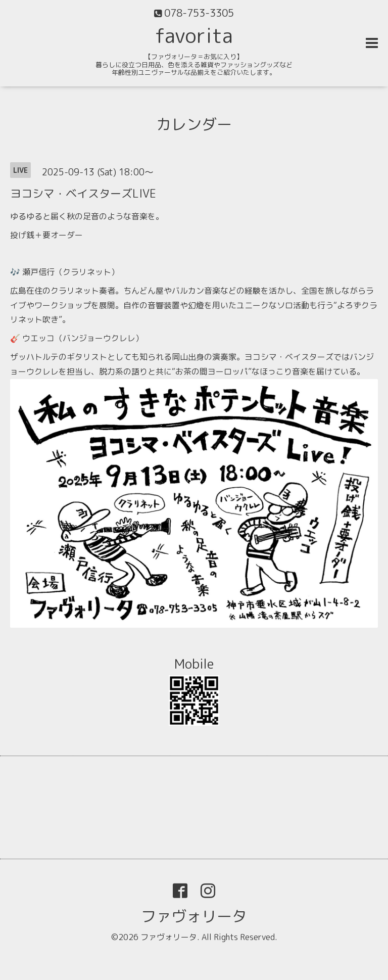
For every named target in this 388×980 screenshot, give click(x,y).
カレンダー (194, 124)
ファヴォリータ (194, 916)
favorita (194, 35)
